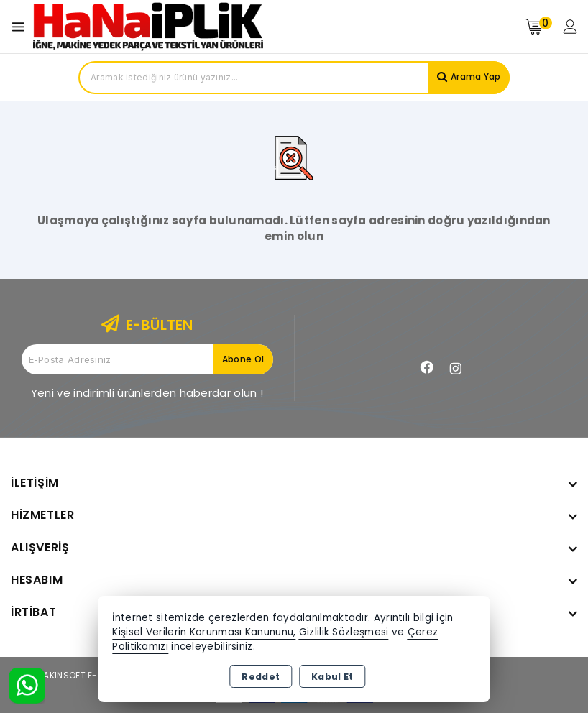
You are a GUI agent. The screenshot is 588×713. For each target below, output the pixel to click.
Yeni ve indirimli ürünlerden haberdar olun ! (147, 393)
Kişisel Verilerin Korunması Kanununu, (204, 632)
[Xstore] (148, 26)
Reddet (261, 677)
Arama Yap (471, 77)
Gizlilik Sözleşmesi (344, 632)
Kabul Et (332, 677)
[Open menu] (22, 27)
